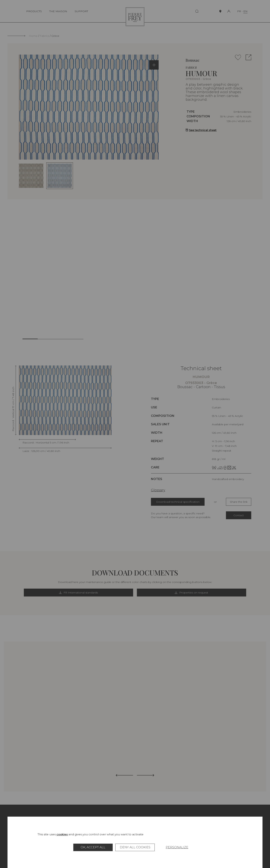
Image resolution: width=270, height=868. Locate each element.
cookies (62, 834)
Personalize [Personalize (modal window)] (177, 847)
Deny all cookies (135, 847)
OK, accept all (93, 847)
